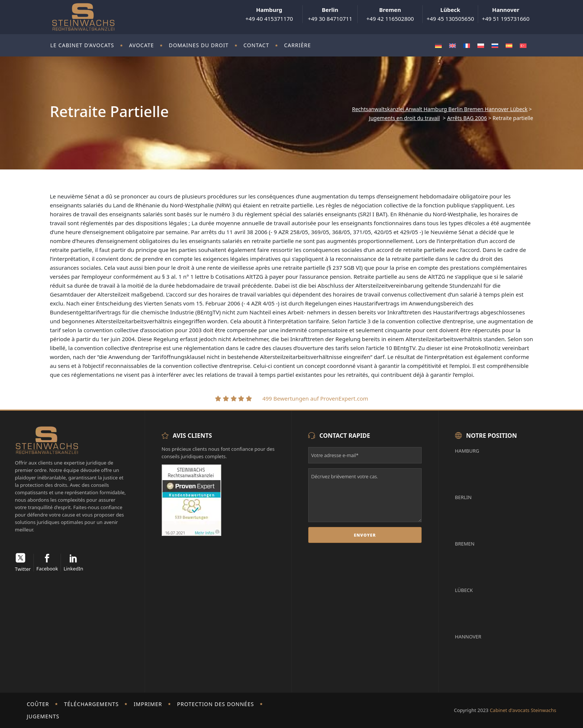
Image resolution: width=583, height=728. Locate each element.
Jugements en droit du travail (404, 118)
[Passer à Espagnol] (509, 46)
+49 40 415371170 (269, 14)
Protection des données (215, 704)
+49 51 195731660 (506, 14)
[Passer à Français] (467, 46)
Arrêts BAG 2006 (467, 118)
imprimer (148, 704)
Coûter (38, 704)
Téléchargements (91, 704)
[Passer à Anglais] (452, 46)
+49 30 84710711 (330, 14)
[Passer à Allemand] (438, 46)
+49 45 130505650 (450, 14)
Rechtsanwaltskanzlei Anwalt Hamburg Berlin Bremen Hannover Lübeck (440, 109)
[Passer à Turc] (523, 46)
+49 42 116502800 (390, 14)
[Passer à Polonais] (481, 46)
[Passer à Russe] (495, 46)
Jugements (43, 716)
